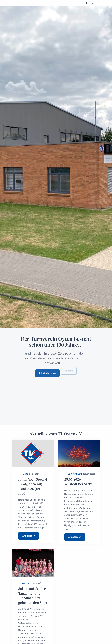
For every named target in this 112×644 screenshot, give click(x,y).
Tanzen (25, 583)
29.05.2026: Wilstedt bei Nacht (78, 482)
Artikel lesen (29, 536)
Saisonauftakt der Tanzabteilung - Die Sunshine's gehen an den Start (33, 596)
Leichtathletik (75, 474)
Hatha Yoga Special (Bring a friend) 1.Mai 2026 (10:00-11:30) (33, 486)
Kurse (25, 474)
